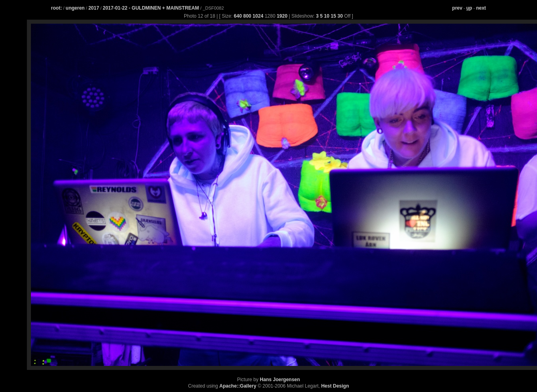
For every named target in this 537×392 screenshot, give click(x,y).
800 (247, 16)
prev (457, 8)
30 (340, 16)
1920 (282, 16)
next (481, 8)
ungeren (75, 8)
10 (326, 16)
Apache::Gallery (238, 386)
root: (56, 8)
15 (333, 16)
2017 (94, 8)
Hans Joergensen (280, 380)
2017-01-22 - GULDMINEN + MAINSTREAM (152, 8)
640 (238, 16)
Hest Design (335, 386)
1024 (258, 16)
